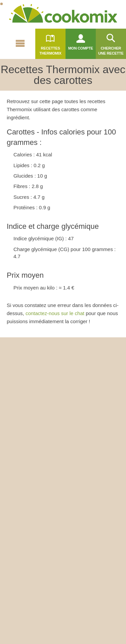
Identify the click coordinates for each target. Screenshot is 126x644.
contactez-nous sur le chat (55, 313)
